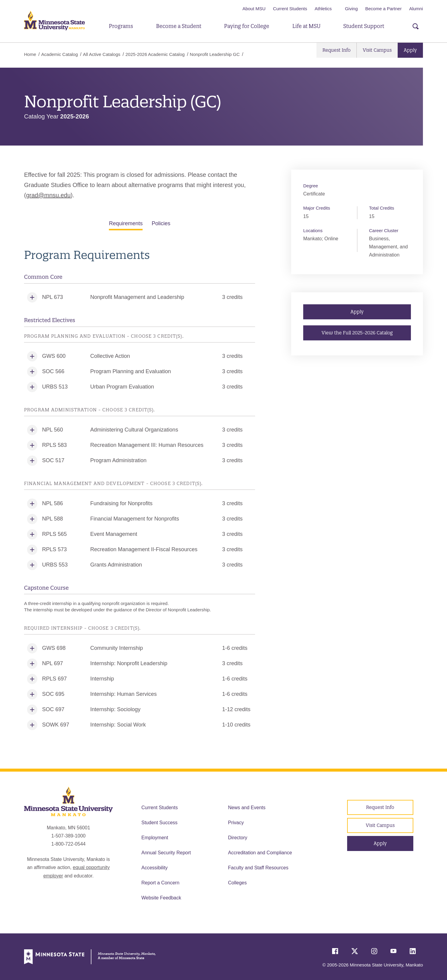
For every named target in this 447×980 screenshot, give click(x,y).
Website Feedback (161, 898)
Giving (351, 9)
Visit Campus (377, 50)
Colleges (237, 883)
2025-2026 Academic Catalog (155, 54)
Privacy (236, 823)
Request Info (336, 50)
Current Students (290, 9)
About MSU (254, 9)
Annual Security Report (166, 853)
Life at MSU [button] (306, 26)
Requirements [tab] (126, 223)
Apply (410, 50)
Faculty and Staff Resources (258, 868)
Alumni (416, 9)
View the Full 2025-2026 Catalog (357, 333)
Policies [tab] (161, 223)
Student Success (159, 823)
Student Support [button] (364, 26)
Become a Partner (383, 9)
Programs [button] (121, 26)
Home (30, 54)
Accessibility (154, 868)
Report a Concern (160, 883)
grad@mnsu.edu (48, 195)
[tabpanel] (140, 490)
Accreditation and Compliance (260, 853)
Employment (155, 838)
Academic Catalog (60, 54)
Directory (238, 838)
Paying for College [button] (247, 26)
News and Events (247, 808)
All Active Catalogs (102, 54)
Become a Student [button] (179, 26)
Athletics (323, 9)
